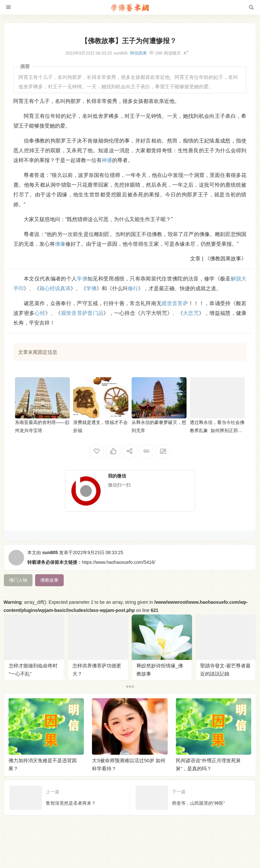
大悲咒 (191, 313)
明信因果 (138, 53)
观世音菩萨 (175, 303)
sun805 (50, 552)
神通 (107, 160)
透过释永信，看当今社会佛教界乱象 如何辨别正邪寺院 (217, 430)
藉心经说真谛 (55, 288)
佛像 (60, 244)
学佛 (82, 279)
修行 (133, 288)
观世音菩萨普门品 (82, 313)
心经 (40, 313)
